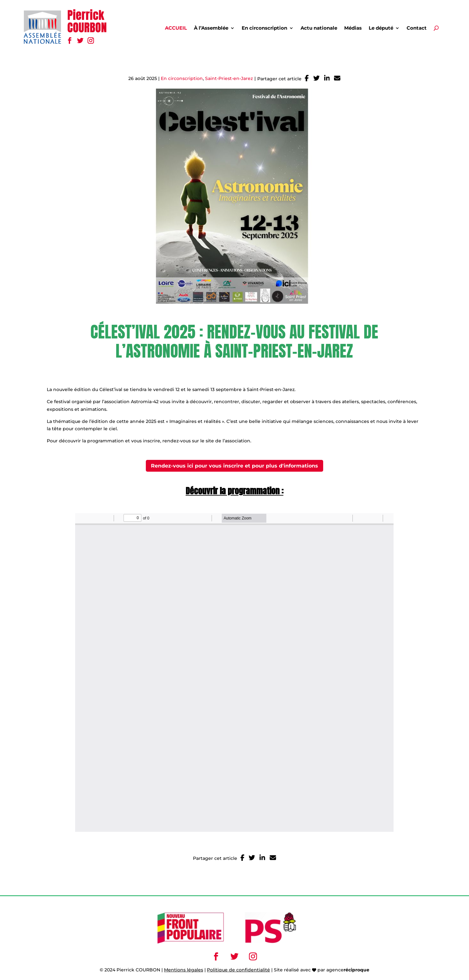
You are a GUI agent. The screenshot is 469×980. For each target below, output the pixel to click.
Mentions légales (184, 970)
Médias (353, 28)
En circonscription (264, 28)
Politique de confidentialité (238, 970)
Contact (417, 28)
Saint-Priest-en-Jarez (229, 78)
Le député (381, 28)
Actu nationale (319, 28)
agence (348, 970)
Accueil (176, 28)
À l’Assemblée (211, 28)
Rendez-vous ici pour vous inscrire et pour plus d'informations (234, 466)
